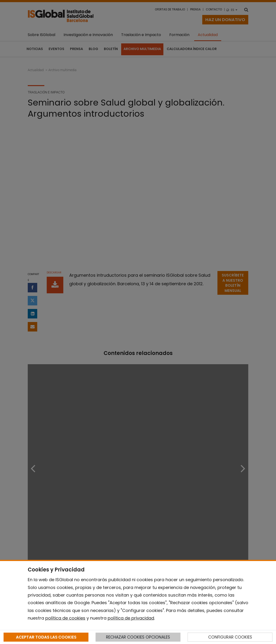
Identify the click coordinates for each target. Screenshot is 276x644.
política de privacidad (131, 618)
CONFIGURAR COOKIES (230, 637)
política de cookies (65, 618)
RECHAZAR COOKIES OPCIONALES (138, 637)
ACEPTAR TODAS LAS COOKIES (46, 637)
